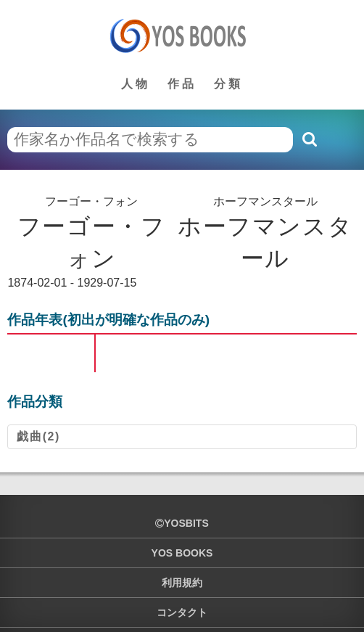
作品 (182, 84)
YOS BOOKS (182, 553)
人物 (136, 84)
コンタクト (182, 612)
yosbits (182, 523)
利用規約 (182, 583)
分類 (228, 84)
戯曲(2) (38, 436)
